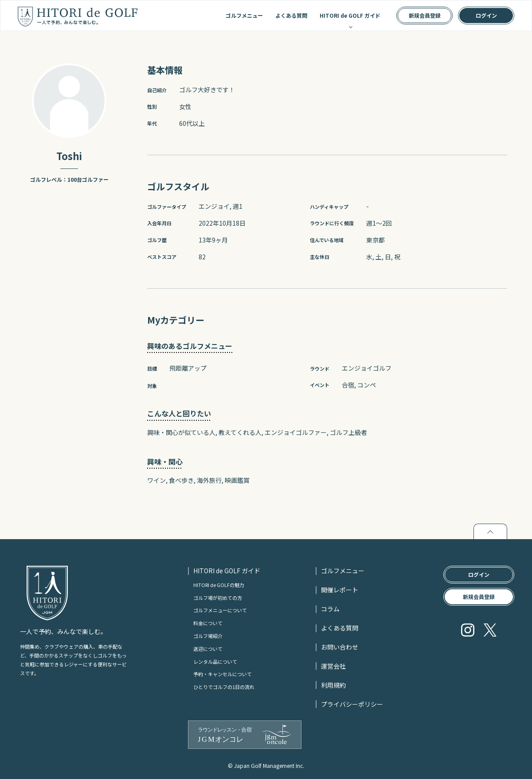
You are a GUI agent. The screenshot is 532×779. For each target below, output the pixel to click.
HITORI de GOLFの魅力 (219, 585)
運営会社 (333, 666)
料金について (208, 623)
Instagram (468, 630)
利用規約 (333, 685)
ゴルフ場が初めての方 (218, 598)
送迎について (208, 649)
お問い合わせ (340, 647)
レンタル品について (215, 662)
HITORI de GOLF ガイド (350, 15)
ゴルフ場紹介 (208, 636)
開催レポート (340, 590)
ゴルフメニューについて (220, 610)
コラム (330, 609)
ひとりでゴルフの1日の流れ (224, 687)
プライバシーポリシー (352, 704)
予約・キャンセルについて (223, 674)
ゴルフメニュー (244, 15)
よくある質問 (291, 15)
